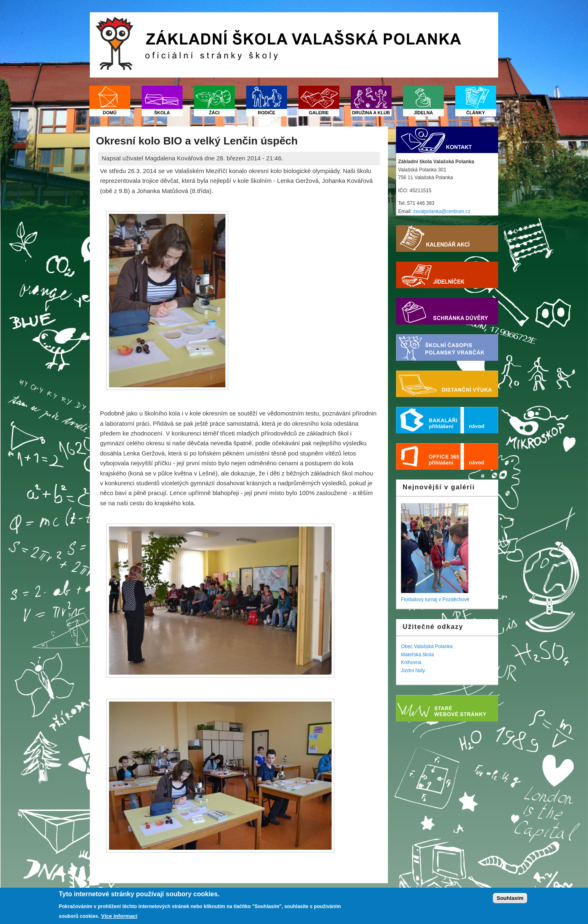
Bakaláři (430, 420)
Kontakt (447, 140)
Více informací (119, 916)
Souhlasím (510, 898)
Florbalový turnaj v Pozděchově (435, 600)
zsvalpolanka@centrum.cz (442, 211)
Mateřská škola (418, 655)
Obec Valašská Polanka (427, 646)
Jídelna (423, 113)
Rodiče (266, 113)
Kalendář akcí (447, 239)
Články (476, 113)
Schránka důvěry (447, 311)
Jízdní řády (413, 671)
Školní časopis (447, 348)
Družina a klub (371, 113)
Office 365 (430, 456)
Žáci (214, 113)
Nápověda (481, 420)
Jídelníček (447, 275)
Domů (110, 113)
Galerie (319, 113)
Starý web (447, 708)
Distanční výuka (447, 384)
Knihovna (411, 662)
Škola (162, 113)
